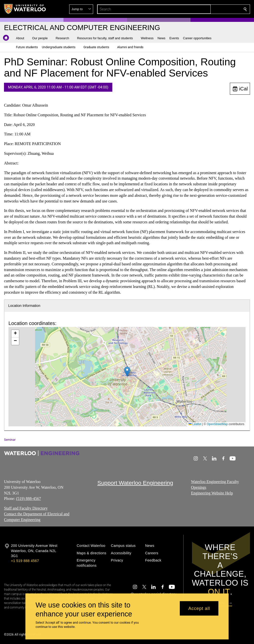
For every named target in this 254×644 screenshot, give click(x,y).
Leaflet (195, 424)
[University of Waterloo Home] (25, 9)
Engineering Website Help (212, 493)
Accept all (199, 608)
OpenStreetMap (217, 424)
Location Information (24, 306)
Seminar (10, 440)
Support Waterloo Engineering (135, 483)
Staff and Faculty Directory (26, 508)
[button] (209, 9)
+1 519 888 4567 (25, 561)
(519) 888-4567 (28, 499)
